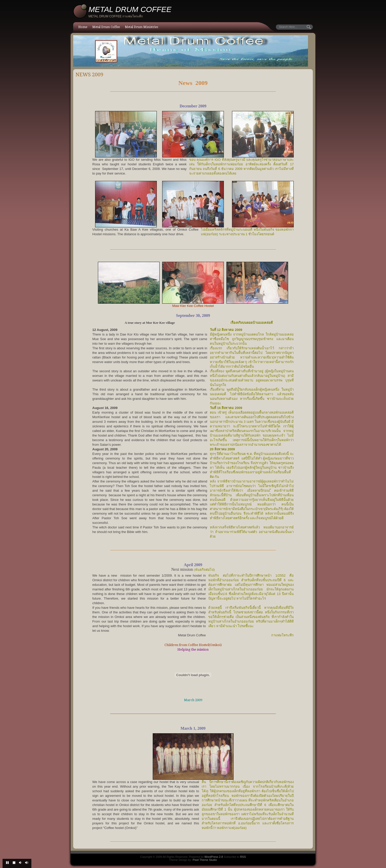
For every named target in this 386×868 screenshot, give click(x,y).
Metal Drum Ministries (141, 27)
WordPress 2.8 (214, 857)
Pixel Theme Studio (205, 860)
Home (83, 27)
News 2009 (89, 75)
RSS (243, 857)
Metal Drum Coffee (106, 27)
